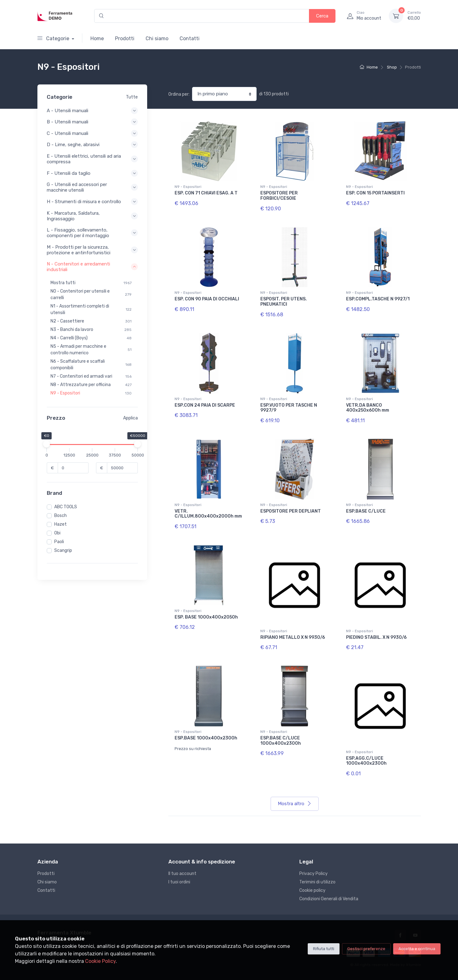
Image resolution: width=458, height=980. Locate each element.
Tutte (132, 97)
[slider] (47, 444)
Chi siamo (157, 38)
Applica (130, 418)
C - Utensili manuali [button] (92, 133)
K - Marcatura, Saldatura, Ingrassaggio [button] (92, 216)
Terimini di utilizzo (317, 882)
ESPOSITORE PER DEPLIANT (291, 511)
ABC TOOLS (66, 507)
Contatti (190, 38)
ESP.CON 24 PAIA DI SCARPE (205, 405)
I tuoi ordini (179, 882)
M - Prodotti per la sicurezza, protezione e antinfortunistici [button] (92, 250)
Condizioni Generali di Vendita (329, 899)
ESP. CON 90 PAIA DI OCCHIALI (207, 299)
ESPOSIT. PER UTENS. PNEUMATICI (284, 302)
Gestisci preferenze (366, 949)
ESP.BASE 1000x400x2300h (206, 738)
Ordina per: (179, 94)
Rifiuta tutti (324, 949)
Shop (392, 67)
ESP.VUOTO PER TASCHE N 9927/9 (289, 408)
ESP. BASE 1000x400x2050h (206, 617)
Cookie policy (312, 890)
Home (97, 38)
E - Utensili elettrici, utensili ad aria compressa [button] (92, 159)
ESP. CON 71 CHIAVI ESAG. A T (206, 193)
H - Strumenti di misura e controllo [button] (92, 202)
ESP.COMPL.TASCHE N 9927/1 (378, 299)
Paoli (59, 542)
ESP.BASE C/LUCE (366, 511)
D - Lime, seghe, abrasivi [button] (92, 145)
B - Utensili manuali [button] (92, 122)
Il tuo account (182, 874)
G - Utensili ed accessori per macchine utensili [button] (92, 187)
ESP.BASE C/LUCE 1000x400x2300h (281, 741)
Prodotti (125, 38)
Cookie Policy (100, 961)
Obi (57, 533)
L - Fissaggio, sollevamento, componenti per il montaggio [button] (92, 233)
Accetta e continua (417, 949)
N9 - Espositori (188, 187)
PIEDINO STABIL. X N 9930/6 (376, 637)
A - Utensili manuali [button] (92, 111)
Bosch (60, 516)
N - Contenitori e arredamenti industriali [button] (92, 267)
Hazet (60, 524)
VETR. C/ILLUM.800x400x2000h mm (208, 514)
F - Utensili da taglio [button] (92, 173)
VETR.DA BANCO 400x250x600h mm (368, 408)
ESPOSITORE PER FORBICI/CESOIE (279, 196)
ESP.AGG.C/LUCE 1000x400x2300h (366, 761)
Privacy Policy (313, 874)
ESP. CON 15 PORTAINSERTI (375, 193)
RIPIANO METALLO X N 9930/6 (293, 637)
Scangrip (63, 550)
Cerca (322, 16)
